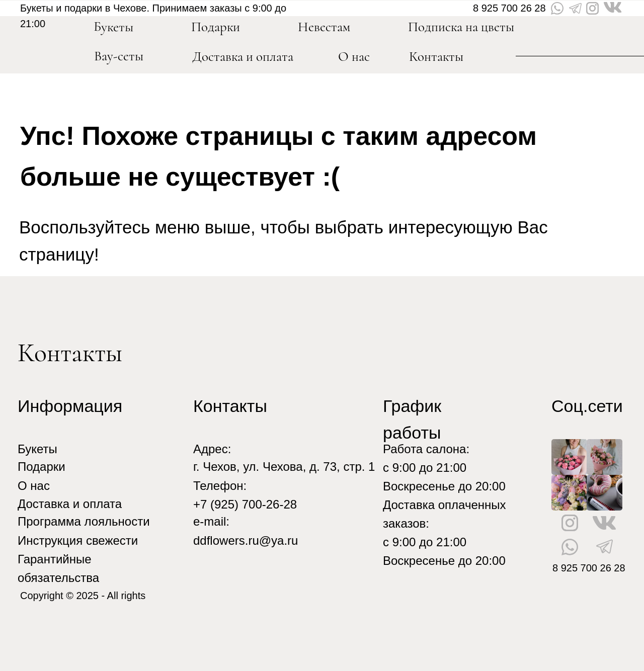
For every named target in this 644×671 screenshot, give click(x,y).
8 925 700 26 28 (509, 8)
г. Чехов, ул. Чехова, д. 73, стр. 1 (284, 467)
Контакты (436, 57)
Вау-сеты (119, 56)
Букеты (37, 449)
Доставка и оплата (243, 57)
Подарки (42, 467)
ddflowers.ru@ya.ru (246, 540)
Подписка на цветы (461, 27)
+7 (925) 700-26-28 (245, 504)
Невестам (324, 27)
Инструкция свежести (78, 540)
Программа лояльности (84, 521)
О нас (354, 57)
